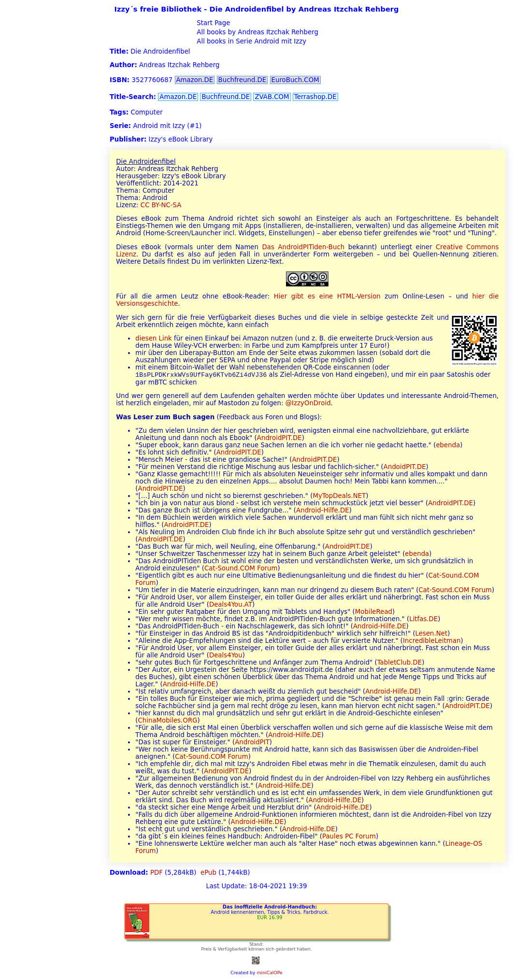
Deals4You (226, 656)
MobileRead (374, 613)
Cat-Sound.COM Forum (241, 569)
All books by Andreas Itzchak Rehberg (256, 32)
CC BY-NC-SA (161, 205)
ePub (208, 873)
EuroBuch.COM (295, 80)
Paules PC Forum (349, 837)
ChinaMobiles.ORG (168, 721)
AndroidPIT (252, 743)
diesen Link (154, 338)
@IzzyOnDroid (308, 404)
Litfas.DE (423, 620)
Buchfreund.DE (242, 80)
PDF (157, 873)
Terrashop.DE (315, 97)
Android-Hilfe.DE (323, 511)
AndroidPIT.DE (279, 439)
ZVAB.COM (272, 97)
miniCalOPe (269, 973)
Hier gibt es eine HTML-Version (327, 296)
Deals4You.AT (231, 605)
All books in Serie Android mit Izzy (250, 41)
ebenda (448, 446)
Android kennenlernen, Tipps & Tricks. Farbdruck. (270, 913)
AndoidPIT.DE (405, 468)
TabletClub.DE (400, 663)
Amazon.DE (195, 80)
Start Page (212, 23)
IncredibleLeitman (432, 642)
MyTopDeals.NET (339, 497)
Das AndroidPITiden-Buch (304, 247)
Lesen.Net (432, 634)
